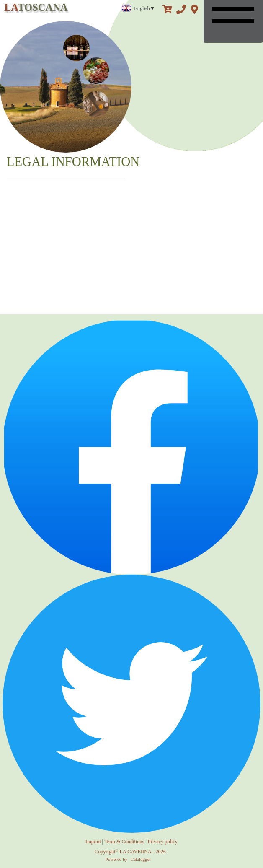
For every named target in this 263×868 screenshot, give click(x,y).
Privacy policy (163, 842)
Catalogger (141, 859)
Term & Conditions (124, 842)
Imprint (93, 842)
